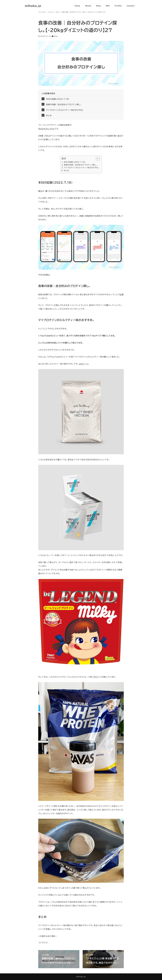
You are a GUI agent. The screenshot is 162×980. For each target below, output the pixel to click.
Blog (56, 36)
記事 (122, 295)
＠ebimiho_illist (46, 129)
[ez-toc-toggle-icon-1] (97, 159)
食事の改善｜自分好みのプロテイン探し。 (64, 104)
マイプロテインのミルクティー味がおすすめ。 (65, 110)
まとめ (49, 115)
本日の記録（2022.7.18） (58, 99)
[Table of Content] (98, 159)
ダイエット (45, 943)
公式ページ (84, 364)
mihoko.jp (33, 6)
